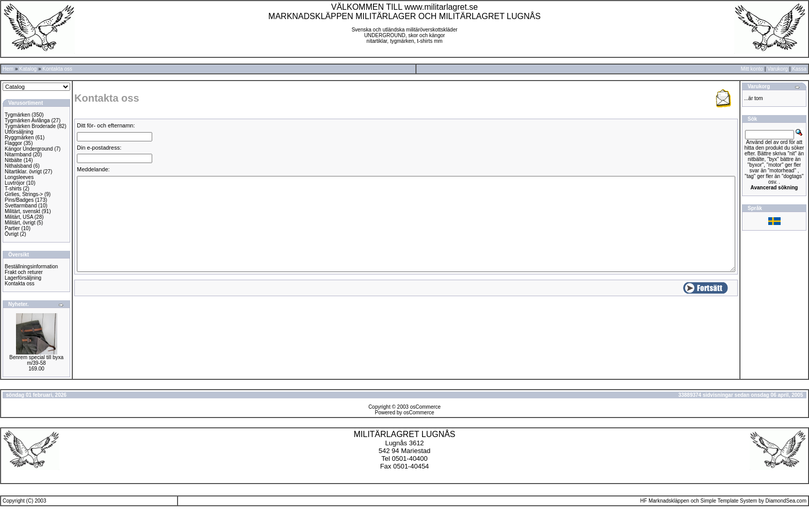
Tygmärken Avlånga (27, 120)
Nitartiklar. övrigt (23, 172)
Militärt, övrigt (20, 223)
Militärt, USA (19, 217)
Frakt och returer (24, 272)
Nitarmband (18, 155)
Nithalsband (18, 166)
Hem (8, 69)
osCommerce (425, 407)
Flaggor (13, 143)
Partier (12, 228)
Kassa (799, 69)
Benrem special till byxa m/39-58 (36, 360)
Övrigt (12, 234)
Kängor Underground (29, 149)
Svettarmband (21, 206)
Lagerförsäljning (23, 278)
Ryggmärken (19, 138)
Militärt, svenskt (22, 211)
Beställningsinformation (31, 267)
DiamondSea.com (786, 501)
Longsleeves (19, 177)
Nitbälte (13, 160)
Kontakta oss (57, 69)
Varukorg (778, 69)
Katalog (28, 69)
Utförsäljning (19, 132)
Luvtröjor (15, 183)
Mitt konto (752, 69)
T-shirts (13, 189)
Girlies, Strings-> (24, 194)
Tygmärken (17, 115)
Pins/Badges (19, 200)
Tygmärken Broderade (30, 126)
